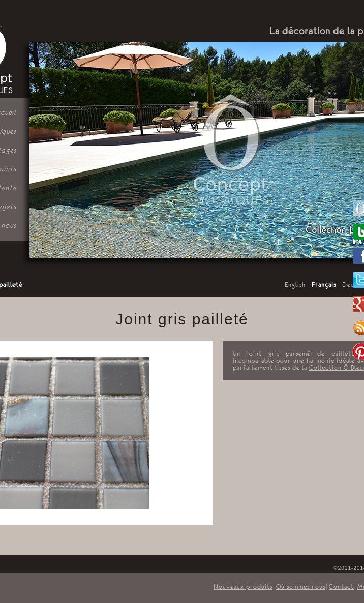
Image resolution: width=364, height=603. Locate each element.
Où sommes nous (301, 587)
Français (324, 285)
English (295, 285)
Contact (341, 587)
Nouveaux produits (243, 587)
